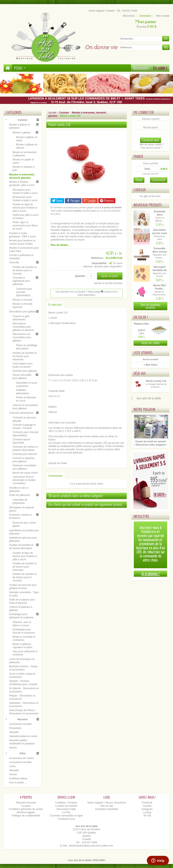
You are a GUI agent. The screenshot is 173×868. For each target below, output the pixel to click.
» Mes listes (150, 365)
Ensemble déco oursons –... (159, 215)
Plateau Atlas (141, 324)
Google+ (90, 201)
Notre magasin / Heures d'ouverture (107, 803)
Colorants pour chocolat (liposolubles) (24, 292)
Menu (20, 68)
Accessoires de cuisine (22, 758)
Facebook (147, 803)
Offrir (23, 754)
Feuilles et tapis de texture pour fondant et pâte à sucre (25, 208)
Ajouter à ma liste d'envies (108, 283)
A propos (26, 806)
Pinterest (107, 201)
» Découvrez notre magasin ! (150, 445)
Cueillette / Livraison (66, 803)
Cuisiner (23, 120)
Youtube (147, 806)
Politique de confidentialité (26, 816)
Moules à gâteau (22, 133)
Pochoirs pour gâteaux (25, 371)
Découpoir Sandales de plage (160, 270)
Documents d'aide (66, 809)
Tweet (57, 201)
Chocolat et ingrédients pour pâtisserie (21, 281)
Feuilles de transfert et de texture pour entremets (25, 356)
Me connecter (144, 112)
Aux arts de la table (149, 398)
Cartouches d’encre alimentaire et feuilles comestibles (24, 480)
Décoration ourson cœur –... (160, 233)
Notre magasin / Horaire (102, 11)
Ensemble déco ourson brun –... (160, 252)
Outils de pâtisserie (19, 495)
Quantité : (81, 276)
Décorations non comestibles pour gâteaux (22, 337)
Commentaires (56, 476)
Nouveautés (141, 68)
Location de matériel (66, 806)
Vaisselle (14, 732)
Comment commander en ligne (66, 816)
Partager (73, 201)
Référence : (98, 258)
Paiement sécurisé (26, 803)
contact (106, 292)
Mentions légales (26, 812)
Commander (159, 180)
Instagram (147, 809)
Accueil (52, 113)
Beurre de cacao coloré (25, 473)
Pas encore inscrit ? (151, 148)
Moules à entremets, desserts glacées (22, 176)
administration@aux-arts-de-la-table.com (91, 846)
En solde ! (160, 68)
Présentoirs (15, 728)
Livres (12, 766)
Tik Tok (147, 816)
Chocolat (14, 262)
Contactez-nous (66, 819)
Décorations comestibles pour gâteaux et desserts (23, 327)
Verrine (13, 748)
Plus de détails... (60, 245)
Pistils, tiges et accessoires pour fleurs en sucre (25, 226)
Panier (138, 156)
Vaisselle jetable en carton (23, 736)
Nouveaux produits (148, 205)
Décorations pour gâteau (22, 312)
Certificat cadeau (18, 778)
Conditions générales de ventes (26, 809)
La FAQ (66, 812)
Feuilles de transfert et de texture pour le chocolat (25, 270)
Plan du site (107, 806)
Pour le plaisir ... (18, 783)
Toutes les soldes (151, 343)
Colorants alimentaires (21, 413)
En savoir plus (55, 304)
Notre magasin (144, 409)
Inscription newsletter (107, 809)
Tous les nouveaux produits (150, 306)
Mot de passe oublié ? (151, 145)
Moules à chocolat (22, 300)
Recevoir (23, 719)
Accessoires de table (20, 724)
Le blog (147, 812)
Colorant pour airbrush (25, 454)
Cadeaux (140, 190)
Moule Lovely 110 (156, 381)
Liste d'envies (143, 353)
